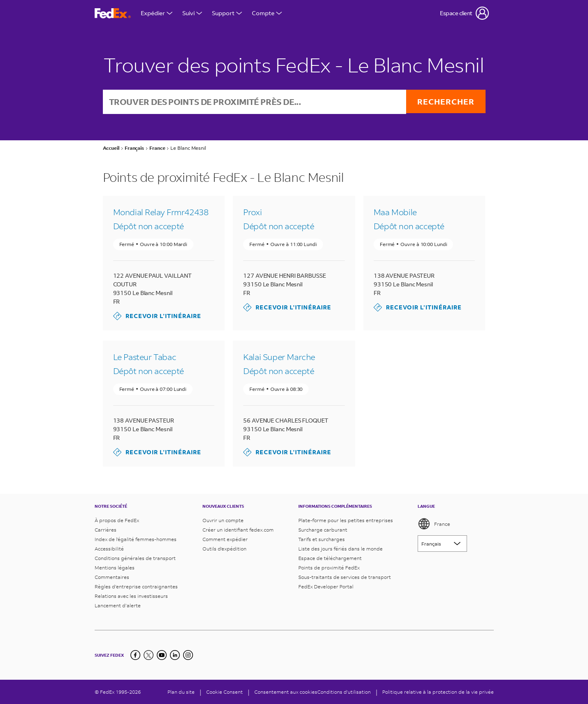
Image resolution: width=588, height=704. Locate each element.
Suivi (192, 13)
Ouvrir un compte (223, 520)
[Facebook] (135, 655)
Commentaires (112, 577)
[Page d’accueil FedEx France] (113, 13)
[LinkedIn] (175, 655)
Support (227, 13)
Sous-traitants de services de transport (345, 577)
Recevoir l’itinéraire (157, 317)
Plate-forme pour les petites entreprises (346, 520)
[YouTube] (162, 655)
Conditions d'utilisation (344, 692)
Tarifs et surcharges (322, 539)
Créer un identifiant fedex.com (238, 530)
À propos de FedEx (117, 520)
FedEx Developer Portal (326, 587)
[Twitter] (149, 655)
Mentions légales (115, 568)
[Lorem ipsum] (442, 544)
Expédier (157, 13)
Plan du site (181, 692)
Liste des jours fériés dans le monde (340, 549)
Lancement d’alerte (118, 605)
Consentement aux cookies (286, 692)
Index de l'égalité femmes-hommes (136, 539)
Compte (267, 13)
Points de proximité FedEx (329, 568)
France (434, 524)
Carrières (106, 530)
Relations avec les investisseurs (131, 596)
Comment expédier (225, 539)
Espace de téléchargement (330, 558)
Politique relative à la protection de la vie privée (438, 692)
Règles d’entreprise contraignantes (136, 587)
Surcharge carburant (323, 530)
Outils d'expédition (224, 549)
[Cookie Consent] (224, 692)
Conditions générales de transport (135, 558)
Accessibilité (109, 549)
